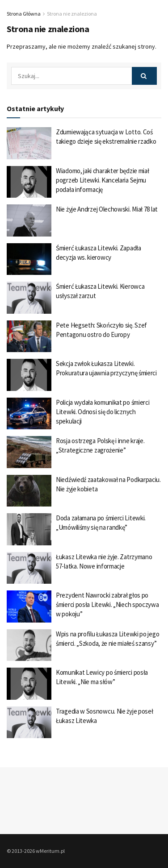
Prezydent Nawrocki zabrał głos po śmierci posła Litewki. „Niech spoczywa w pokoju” (107, 604)
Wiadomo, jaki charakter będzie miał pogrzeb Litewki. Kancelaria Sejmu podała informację (103, 180)
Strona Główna (24, 14)
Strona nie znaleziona (72, 14)
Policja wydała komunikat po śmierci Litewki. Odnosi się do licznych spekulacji (103, 412)
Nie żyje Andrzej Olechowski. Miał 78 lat (107, 209)
